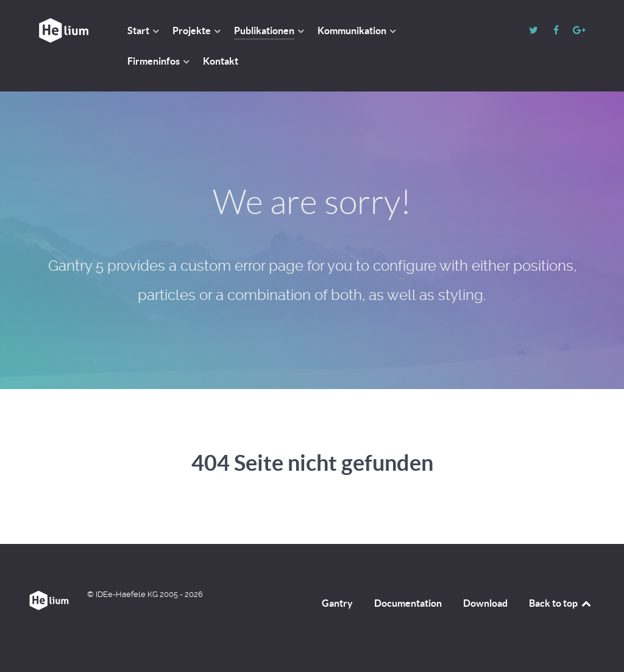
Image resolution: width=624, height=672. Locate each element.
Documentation (408, 603)
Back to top (561, 603)
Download (485, 603)
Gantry (337, 603)
